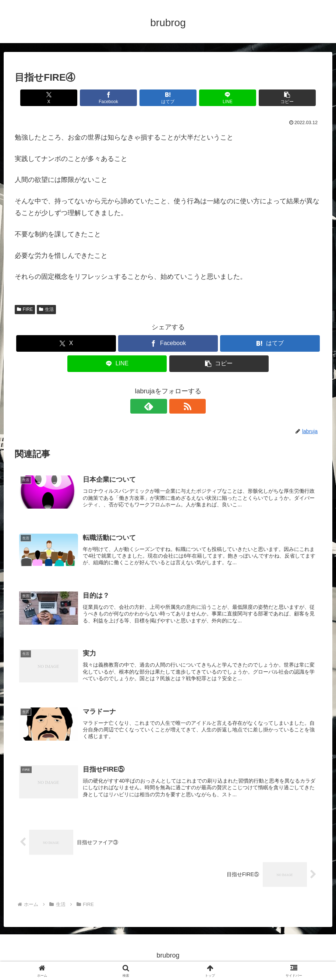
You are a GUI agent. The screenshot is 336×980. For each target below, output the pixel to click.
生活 (46, 309)
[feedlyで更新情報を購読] (160, 406)
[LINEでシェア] (220, 98)
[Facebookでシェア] (116, 98)
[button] (271, 98)
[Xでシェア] (65, 98)
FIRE (25, 309)
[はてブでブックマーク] (168, 98)
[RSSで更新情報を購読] (177, 406)
